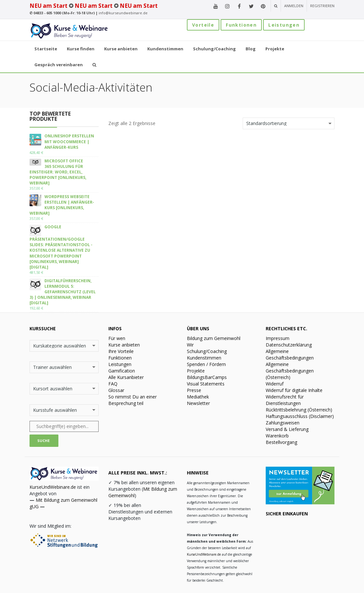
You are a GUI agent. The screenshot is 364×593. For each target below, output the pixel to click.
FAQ (113, 384)
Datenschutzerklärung (289, 345)
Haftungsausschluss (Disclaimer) (300, 416)
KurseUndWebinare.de (53, 487)
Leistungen (284, 25)
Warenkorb (277, 436)
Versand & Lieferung (287, 429)
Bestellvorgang (281, 442)
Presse (194, 390)
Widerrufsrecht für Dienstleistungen (285, 400)
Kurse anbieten (124, 345)
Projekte (196, 371)
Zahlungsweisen (283, 423)
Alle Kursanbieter (126, 377)
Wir (190, 345)
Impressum (278, 338)
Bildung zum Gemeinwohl (214, 338)
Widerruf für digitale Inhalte (294, 390)
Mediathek (198, 397)
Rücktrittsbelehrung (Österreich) (299, 410)
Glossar (116, 390)
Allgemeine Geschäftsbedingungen (290, 354)
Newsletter (198, 403)
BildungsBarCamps (207, 377)
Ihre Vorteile (121, 351)
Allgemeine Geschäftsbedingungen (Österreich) (290, 371)
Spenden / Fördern (206, 364)
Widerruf (275, 384)
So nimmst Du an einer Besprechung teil (133, 400)
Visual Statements (206, 384)
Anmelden (294, 6)
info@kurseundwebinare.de (123, 13)
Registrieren (322, 6)
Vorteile (203, 25)
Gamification (122, 371)
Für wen (117, 338)
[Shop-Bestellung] (289, 123)
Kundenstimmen (204, 358)
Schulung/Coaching (207, 351)
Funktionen (241, 25)
